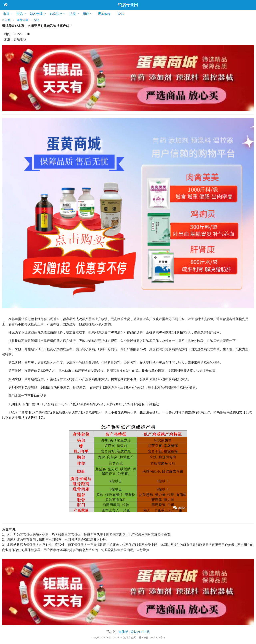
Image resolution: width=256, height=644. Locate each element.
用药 (86, 14)
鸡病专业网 (128, 5)
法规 (73, 14)
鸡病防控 (56, 14)
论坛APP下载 (140, 632)
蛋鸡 (36, 20)
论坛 (122, 14)
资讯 (20, 14)
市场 (6, 14)
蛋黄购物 (105, 14)
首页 (8, 20)
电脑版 (123, 632)
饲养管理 (36, 14)
